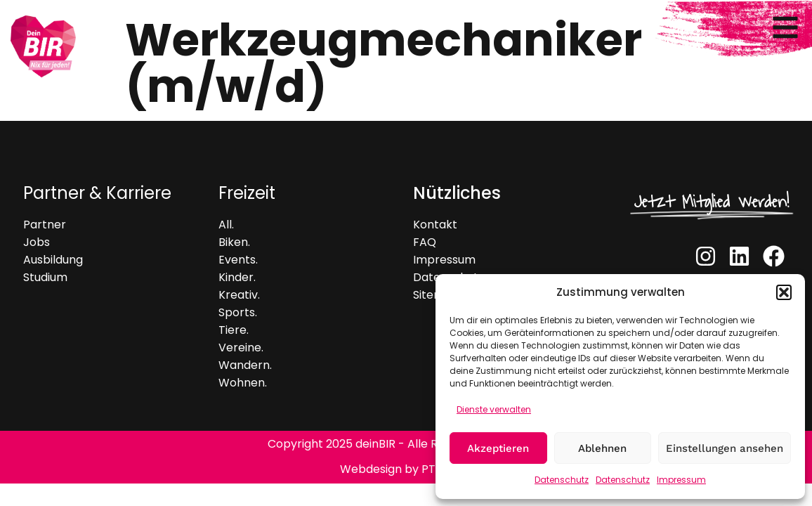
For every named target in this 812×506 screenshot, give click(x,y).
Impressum (681, 480)
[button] (784, 292)
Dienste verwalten (494, 409)
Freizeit (247, 193)
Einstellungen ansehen (725, 448)
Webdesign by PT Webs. (406, 469)
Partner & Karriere (97, 193)
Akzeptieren (498, 448)
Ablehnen (602, 448)
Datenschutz (562, 480)
